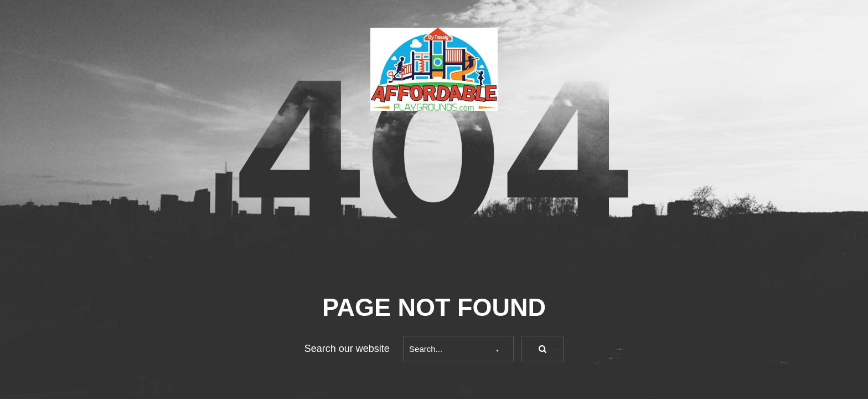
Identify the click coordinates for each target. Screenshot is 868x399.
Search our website (347, 349)
